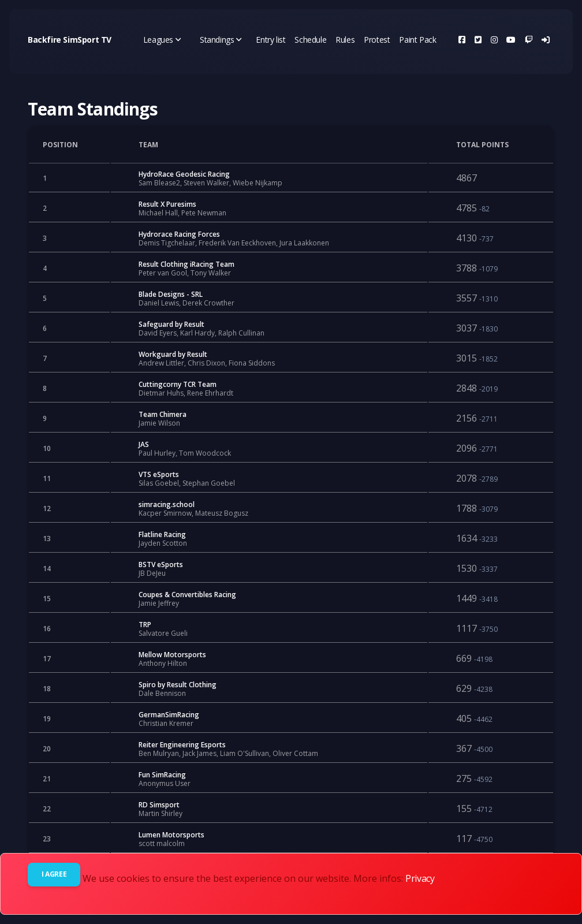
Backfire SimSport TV (70, 40)
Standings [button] (221, 40)
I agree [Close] (54, 874)
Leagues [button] (162, 40)
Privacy (420, 878)
